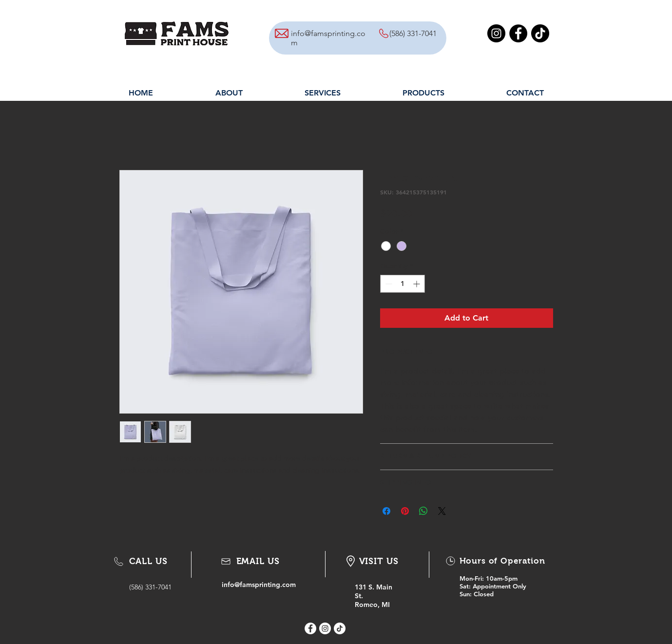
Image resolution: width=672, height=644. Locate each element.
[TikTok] (540, 33)
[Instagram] (496, 33)
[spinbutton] (403, 284)
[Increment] (417, 284)
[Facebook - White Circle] (310, 628)
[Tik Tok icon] (340, 628)
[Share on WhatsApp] (423, 511)
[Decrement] (388, 284)
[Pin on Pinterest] (405, 511)
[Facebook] (518, 33)
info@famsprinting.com (259, 585)
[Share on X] (442, 511)
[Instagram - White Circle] (325, 628)
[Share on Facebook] (386, 511)
